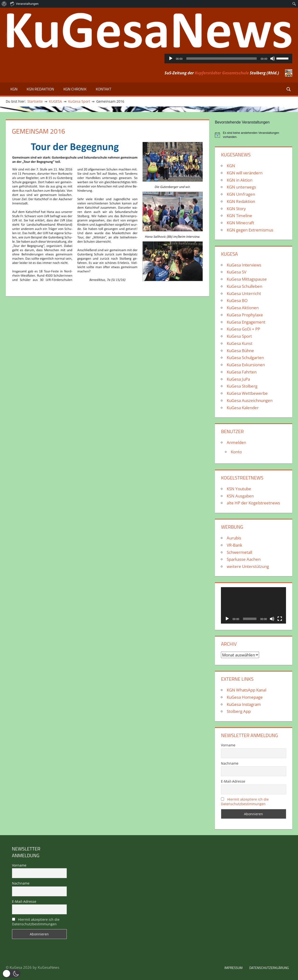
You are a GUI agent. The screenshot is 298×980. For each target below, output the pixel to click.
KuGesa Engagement (246, 322)
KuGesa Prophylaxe (245, 315)
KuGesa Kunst (240, 343)
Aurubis (234, 538)
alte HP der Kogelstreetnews (253, 503)
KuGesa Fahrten (242, 372)
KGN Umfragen (241, 194)
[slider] (222, 59)
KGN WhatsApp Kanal (246, 690)
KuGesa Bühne (240, 351)
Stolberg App (239, 711)
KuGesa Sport (239, 336)
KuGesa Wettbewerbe (247, 393)
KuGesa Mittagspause (247, 279)
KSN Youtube (239, 489)
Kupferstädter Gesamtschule (222, 73)
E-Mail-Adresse (233, 781)
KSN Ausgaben (240, 496)
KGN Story (236, 209)
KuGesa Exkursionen (246, 365)
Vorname (228, 745)
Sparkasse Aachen (244, 559)
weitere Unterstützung (248, 566)
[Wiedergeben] (171, 59)
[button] (11, 974)
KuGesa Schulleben (244, 286)
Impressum (233, 968)
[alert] (254, 135)
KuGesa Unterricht (244, 293)
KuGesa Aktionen (243, 308)
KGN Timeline (239, 215)
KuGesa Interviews (244, 265)
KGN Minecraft (240, 223)
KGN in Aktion (240, 180)
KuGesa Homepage (245, 697)
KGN (14, 89)
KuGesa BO (237, 300)
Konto (236, 452)
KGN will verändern (245, 173)
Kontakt (104, 89)
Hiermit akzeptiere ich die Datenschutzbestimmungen (245, 802)
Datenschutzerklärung (269, 968)
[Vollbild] (280, 619)
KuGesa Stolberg (242, 386)
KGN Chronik (75, 89)
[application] (228, 59)
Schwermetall (239, 552)
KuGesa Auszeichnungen (250, 400)
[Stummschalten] (273, 59)
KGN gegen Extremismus (250, 230)
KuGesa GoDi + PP (243, 329)
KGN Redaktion (40, 89)
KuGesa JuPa (238, 379)
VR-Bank (234, 545)
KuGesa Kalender (243, 408)
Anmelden (236, 442)
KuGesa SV (237, 272)
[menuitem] (4, 4)
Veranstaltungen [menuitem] (24, 4)
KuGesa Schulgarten (245, 357)
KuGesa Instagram (244, 704)
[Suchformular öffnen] (289, 89)
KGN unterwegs (241, 187)
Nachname (230, 763)
